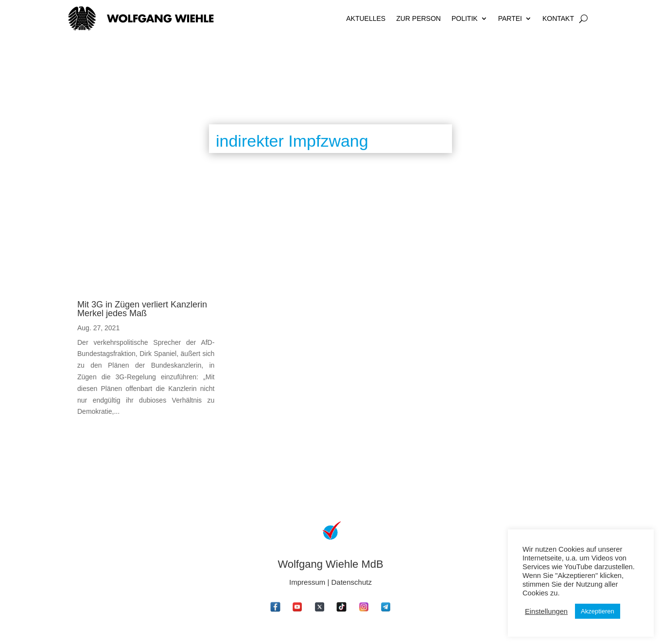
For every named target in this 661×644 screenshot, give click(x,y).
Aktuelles (366, 18)
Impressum (307, 582)
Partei (510, 18)
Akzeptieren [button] (598, 611)
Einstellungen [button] (546, 611)
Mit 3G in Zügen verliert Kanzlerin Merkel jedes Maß (142, 309)
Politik (465, 18)
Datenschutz (352, 582)
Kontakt (558, 18)
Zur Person (418, 18)
